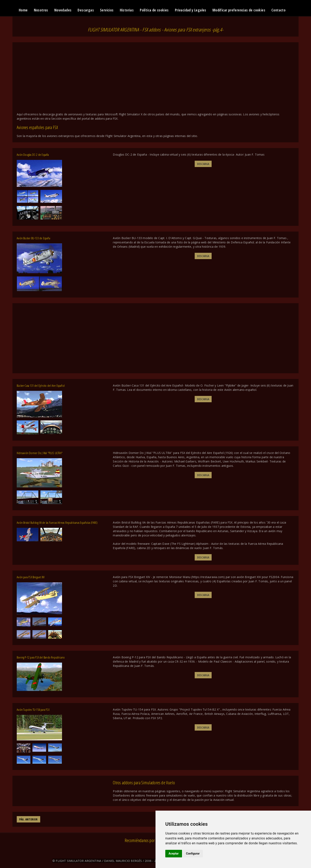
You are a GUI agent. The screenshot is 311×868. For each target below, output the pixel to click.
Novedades (63, 10)
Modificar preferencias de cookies (239, 10)
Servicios (107, 10)
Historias (127, 10)
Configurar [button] (193, 854)
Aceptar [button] (174, 854)
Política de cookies (154, 10)
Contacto (278, 10)
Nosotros (41, 10)
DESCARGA (203, 164)
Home (23, 10)
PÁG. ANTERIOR (28, 819)
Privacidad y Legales (191, 10)
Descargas (86, 10)
